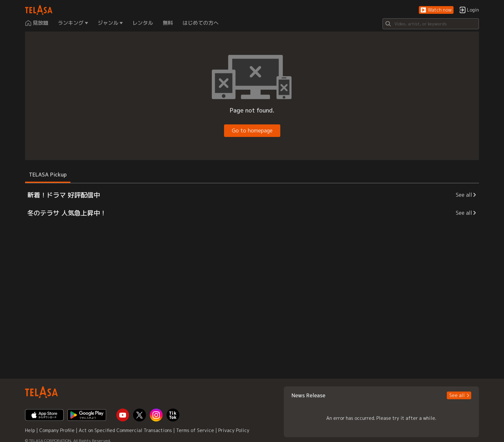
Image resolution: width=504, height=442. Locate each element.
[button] (436, 10)
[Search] (431, 24)
